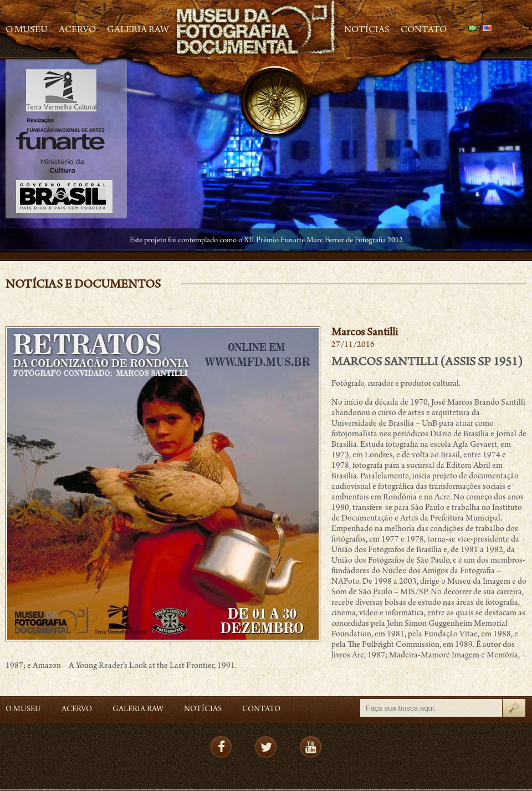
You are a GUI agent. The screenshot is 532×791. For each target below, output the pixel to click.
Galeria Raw (138, 30)
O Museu (27, 30)
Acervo (77, 30)
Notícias (367, 30)
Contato (424, 30)
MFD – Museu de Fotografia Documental (257, 28)
